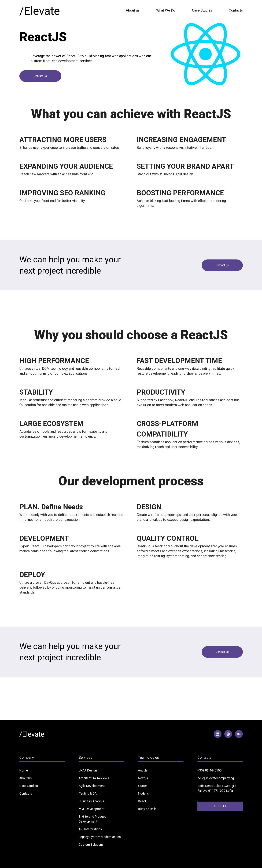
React (142, 801)
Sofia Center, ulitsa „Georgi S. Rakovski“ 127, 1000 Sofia (217, 788)
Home (24, 770)
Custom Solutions (91, 844)
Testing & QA (88, 793)
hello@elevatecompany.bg (216, 778)
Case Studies (202, 10)
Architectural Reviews (94, 778)
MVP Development (92, 809)
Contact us (40, 76)
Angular (143, 770)
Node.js (143, 793)
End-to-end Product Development (92, 819)
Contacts (236, 10)
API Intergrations (90, 829)
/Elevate (40, 11)
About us (133, 10)
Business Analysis (91, 801)
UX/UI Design (88, 770)
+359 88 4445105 (209, 770)
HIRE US (220, 806)
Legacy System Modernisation (100, 837)
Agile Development (92, 786)
